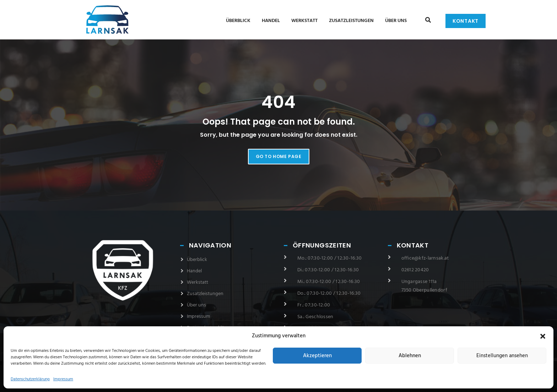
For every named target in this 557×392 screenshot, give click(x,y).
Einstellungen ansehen (502, 356)
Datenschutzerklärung (30, 379)
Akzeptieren (317, 356)
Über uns (396, 21)
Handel (271, 21)
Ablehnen (410, 356)
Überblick (238, 21)
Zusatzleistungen (351, 21)
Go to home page (279, 156)
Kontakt (466, 21)
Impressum (63, 379)
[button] (543, 336)
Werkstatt (304, 21)
